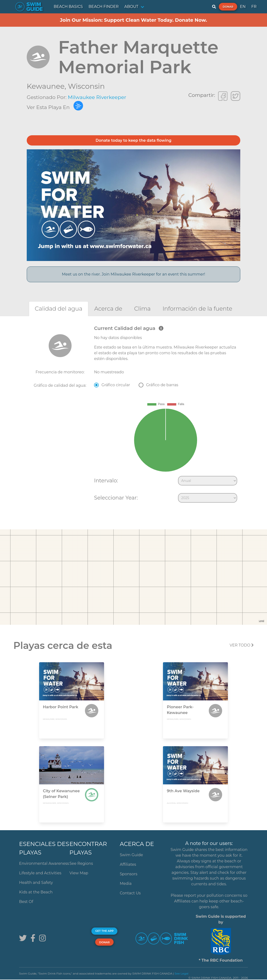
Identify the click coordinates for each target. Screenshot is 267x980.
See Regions (81, 863)
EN (243, 7)
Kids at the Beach (36, 892)
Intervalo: (106, 480)
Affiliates (128, 864)
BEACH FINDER (104, 7)
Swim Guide (131, 855)
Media (126, 884)
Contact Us (130, 893)
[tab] (59, 309)
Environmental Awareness (44, 863)
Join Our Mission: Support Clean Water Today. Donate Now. (133, 20)
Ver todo (242, 645)
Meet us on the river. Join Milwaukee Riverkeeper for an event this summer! (133, 274)
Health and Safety (36, 883)
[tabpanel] (133, 415)
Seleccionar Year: (116, 498)
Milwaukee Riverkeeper (97, 97)
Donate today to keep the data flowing (134, 140)
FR (254, 7)
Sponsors (129, 874)
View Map (79, 873)
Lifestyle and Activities (40, 873)
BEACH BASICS (68, 7)
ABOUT (131, 7)
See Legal (182, 973)
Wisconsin (86, 86)
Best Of (26, 902)
